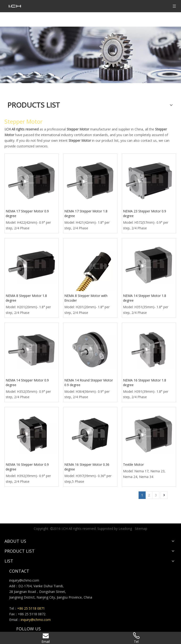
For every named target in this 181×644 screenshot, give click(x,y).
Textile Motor (133, 464)
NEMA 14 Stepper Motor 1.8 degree (145, 298)
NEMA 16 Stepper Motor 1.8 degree (145, 383)
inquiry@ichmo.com (24, 580)
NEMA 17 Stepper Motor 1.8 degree (86, 213)
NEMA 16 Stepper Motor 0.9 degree (27, 467)
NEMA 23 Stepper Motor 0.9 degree (145, 213)
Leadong (125, 529)
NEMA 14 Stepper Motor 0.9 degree (27, 383)
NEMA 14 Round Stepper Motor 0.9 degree (89, 383)
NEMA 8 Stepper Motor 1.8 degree (26, 298)
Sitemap (141, 529)
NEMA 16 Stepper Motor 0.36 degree (87, 467)
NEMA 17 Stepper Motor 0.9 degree (27, 213)
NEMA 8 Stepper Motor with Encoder (86, 298)
